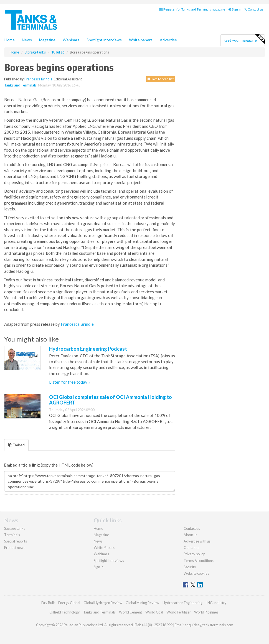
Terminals (12, 535)
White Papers (104, 548)
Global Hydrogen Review (103, 603)
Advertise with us (197, 541)
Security (190, 567)
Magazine (47, 40)
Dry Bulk (48, 603)
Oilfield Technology (65, 612)
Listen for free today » (70, 382)
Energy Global (69, 603)
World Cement (130, 612)
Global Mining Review (142, 603)
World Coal (154, 612)
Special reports (16, 541)
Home (10, 40)
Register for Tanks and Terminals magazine (192, 9)
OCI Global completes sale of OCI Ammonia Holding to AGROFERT (111, 400)
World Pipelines (206, 612)
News (98, 541)
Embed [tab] (16, 445)
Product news (15, 548)
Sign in (235, 9)
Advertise (168, 40)
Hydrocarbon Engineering (182, 603)
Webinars (71, 40)
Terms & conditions (199, 561)
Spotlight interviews (104, 40)
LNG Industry (216, 603)
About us (190, 535)
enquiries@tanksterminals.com (209, 625)
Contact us (254, 9)
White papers (141, 40)
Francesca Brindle (38, 79)
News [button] (27, 40)
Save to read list (161, 79)
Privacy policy (194, 554)
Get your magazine (244, 39)
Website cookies (196, 573)
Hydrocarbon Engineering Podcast (88, 349)
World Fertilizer (179, 612)
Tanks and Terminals (20, 85)
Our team (191, 548)
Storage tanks (15, 528)
